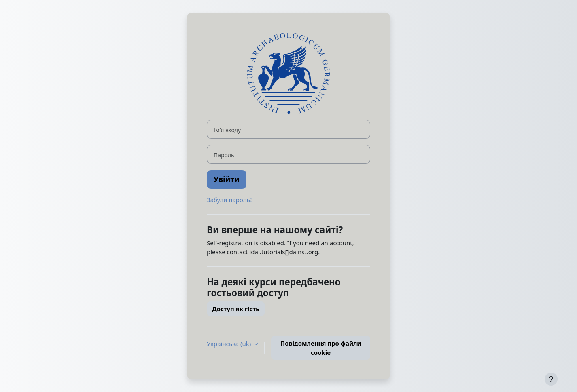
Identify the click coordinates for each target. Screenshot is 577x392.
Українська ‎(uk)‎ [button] (230, 344)
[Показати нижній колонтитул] (551, 379)
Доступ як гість (236, 309)
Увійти (227, 179)
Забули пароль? (230, 200)
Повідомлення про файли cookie (321, 348)
